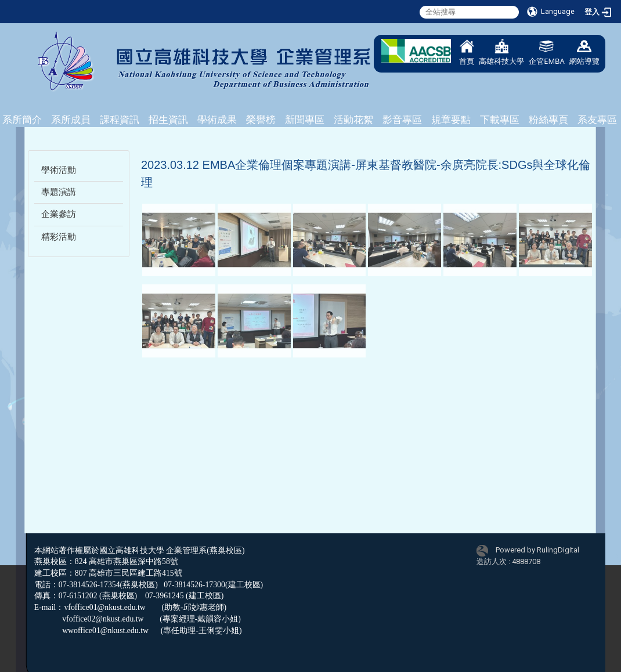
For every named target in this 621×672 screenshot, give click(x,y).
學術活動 (59, 170)
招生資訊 (168, 120)
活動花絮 (353, 120)
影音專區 (402, 120)
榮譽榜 (261, 120)
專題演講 (59, 192)
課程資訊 (120, 120)
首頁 (467, 53)
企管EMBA (547, 53)
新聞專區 (305, 120)
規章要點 (451, 120)
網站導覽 (584, 53)
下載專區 (500, 120)
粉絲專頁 (548, 120)
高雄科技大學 (501, 53)
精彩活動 (59, 237)
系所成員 (71, 120)
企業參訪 (59, 214)
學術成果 (217, 120)
